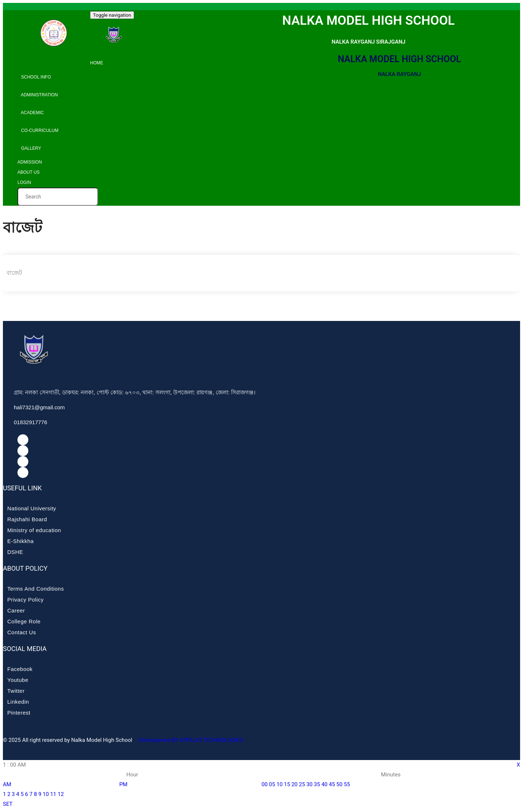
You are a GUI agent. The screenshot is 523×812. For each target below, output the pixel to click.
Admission (30, 162)
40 (325, 784)
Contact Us (22, 632)
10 (46, 794)
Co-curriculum (38, 130)
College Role (24, 621)
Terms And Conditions (36, 589)
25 (302, 784)
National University (32, 508)
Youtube (18, 680)
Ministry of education (34, 530)
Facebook (20, 669)
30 (310, 784)
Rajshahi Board (27, 519)
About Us (29, 172)
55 (347, 784)
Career (16, 610)
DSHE (15, 552)
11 (53, 794)
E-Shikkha (21, 541)
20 (294, 784)
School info (34, 77)
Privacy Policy (25, 600)
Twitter (16, 691)
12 (61, 794)
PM (123, 784)
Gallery (29, 148)
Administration (38, 95)
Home (97, 63)
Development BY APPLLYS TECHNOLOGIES (190, 740)
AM (7, 784)
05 (272, 784)
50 (339, 784)
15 (287, 784)
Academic (31, 113)
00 (265, 784)
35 (317, 784)
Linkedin (18, 702)
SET (8, 804)
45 (332, 784)
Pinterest (19, 713)
